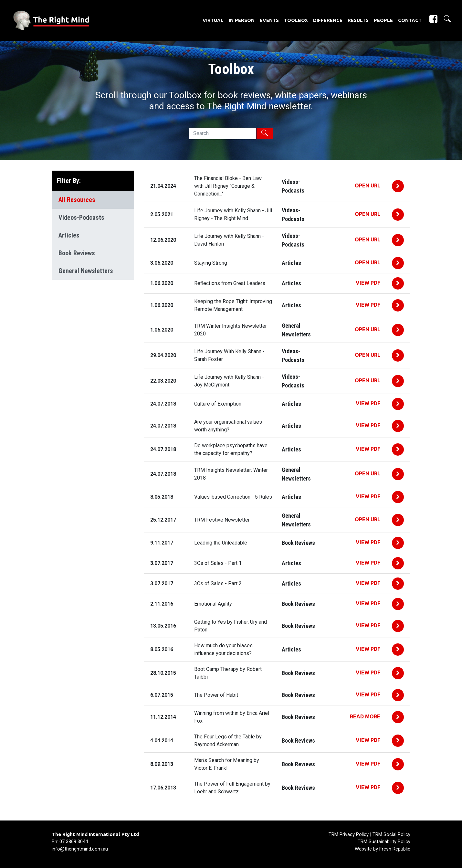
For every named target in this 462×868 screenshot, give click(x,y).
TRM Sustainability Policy (384, 842)
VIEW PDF (369, 283)
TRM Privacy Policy (349, 834)
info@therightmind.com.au (80, 849)
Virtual (213, 20)
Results (358, 20)
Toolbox (296, 20)
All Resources (77, 200)
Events (269, 20)
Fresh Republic (395, 849)
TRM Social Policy (391, 834)
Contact (410, 20)
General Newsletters (86, 271)
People (383, 20)
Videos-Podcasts (81, 217)
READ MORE (366, 716)
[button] (445, 19)
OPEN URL (368, 185)
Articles (69, 235)
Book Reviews (77, 253)
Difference (328, 20)
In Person (242, 20)
